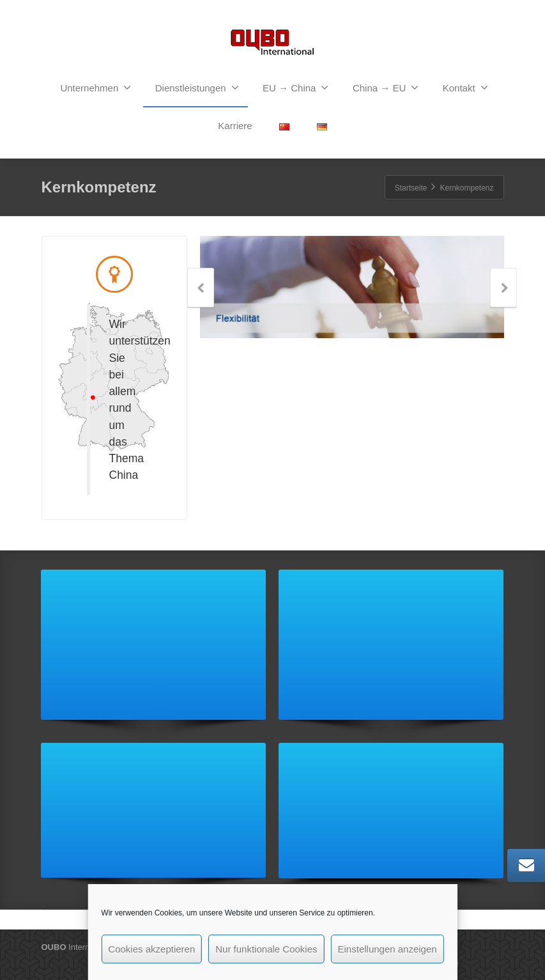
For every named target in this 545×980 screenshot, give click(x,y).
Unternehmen (96, 88)
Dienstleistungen (197, 88)
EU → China (296, 88)
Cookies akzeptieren (151, 949)
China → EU (386, 88)
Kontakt (465, 88)
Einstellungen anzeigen (388, 949)
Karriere (235, 126)
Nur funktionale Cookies (266, 949)
